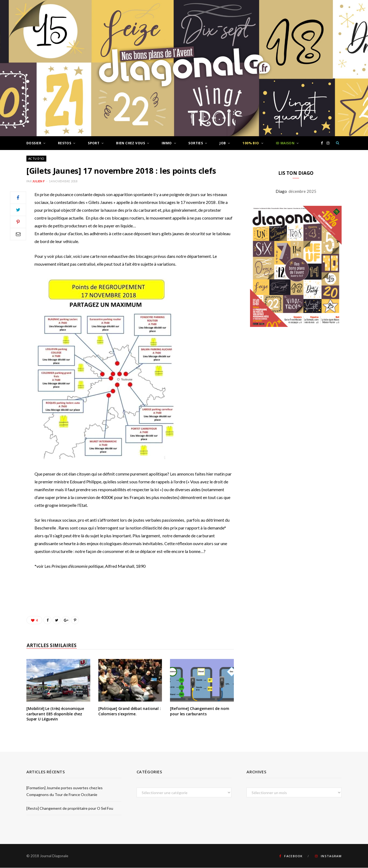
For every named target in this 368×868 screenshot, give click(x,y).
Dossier (34, 143)
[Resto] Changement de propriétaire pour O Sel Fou (70, 809)
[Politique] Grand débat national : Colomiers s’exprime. (130, 711)
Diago (282, 192)
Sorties (196, 143)
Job (223, 143)
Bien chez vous (131, 143)
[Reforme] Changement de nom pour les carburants (199, 711)
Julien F (39, 181)
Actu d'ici (36, 159)
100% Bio (251, 143)
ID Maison (285, 143)
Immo (167, 143)
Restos (65, 143)
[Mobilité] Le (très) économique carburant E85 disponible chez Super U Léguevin (55, 714)
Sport (94, 143)
